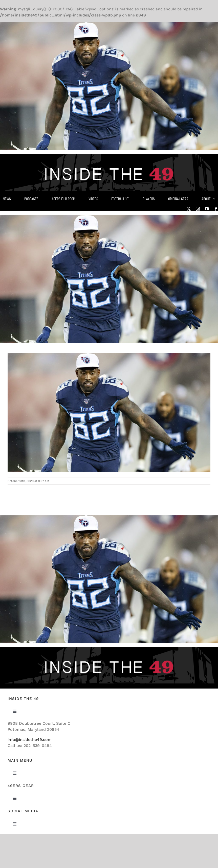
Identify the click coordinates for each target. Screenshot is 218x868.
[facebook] (216, 209)
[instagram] (198, 209)
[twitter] (189, 209)
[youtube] (207, 209)
